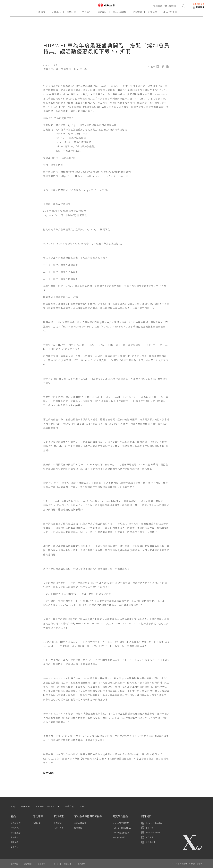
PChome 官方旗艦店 (122, 828)
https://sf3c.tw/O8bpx (97, 190)
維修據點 (137, 12)
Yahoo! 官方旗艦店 (121, 833)
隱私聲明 (42, 864)
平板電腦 (41, 12)
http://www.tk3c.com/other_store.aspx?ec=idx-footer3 (94, 176)
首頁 (13, 806)
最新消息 (81, 864)
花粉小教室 (59, 828)
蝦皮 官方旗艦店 (120, 837)
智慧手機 (15, 828)
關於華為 (14, 864)
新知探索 (152, 12)
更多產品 (87, 12)
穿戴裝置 (71, 12)
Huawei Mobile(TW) (152, 823)
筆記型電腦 (16, 833)
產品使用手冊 (170, 12)
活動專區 (102, 12)
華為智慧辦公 (17, 823)
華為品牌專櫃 (120, 12)
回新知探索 (49, 773)
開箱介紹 (69, 806)
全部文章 (58, 823)
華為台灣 (147, 828)
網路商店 (199, 7)
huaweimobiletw (151, 833)
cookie (55, 864)
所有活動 (37, 823)
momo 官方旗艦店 (121, 823)
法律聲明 (28, 864)
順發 (85, 90)
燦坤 (78, 90)
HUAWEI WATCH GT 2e (47, 806)
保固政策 (68, 864)
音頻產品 (56, 12)
